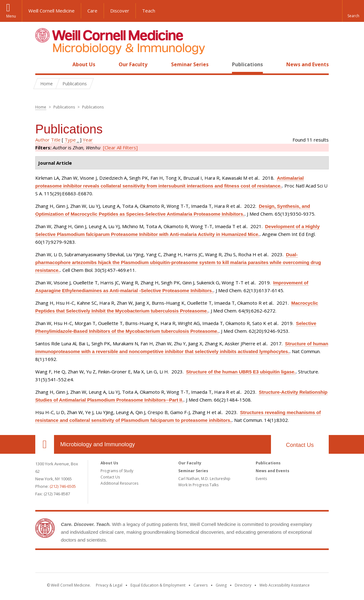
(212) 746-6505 (63, 486)
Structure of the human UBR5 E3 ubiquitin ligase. (241, 372)
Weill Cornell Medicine (52, 11)
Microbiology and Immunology (98, 444)
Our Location (45, 444)
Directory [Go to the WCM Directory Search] (243, 585)
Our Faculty (133, 64)
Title (56, 140)
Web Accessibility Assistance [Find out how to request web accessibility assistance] (285, 585)
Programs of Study (117, 471)
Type (70, 140)
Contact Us (300, 445)
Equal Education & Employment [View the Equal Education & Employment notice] (158, 585)
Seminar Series (190, 64)
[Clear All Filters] (120, 147)
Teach (149, 11)
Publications (247, 64)
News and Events (307, 64)
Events (261, 479)
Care (92, 11)
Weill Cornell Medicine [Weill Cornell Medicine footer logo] (182, 562)
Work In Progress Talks (198, 485)
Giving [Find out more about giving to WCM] (221, 585)
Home (42, 64)
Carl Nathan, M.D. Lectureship (204, 479)
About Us (84, 64)
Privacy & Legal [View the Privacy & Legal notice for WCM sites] (109, 585)
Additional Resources (119, 483)
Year (88, 140)
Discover (120, 11)
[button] (353, 11)
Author (42, 140)
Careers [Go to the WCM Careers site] (201, 585)
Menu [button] (11, 16)
